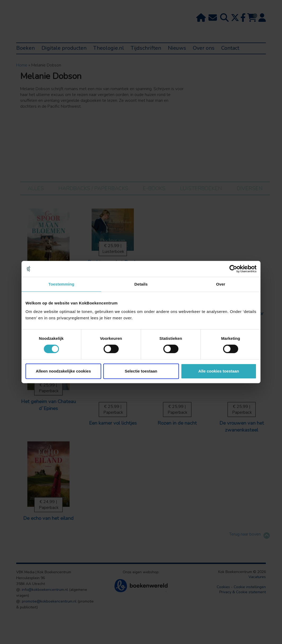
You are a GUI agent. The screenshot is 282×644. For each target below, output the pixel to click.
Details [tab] (141, 284)
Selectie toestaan (141, 371)
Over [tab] (221, 284)
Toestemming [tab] (61, 284)
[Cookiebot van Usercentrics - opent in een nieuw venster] (233, 269)
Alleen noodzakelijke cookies (63, 371)
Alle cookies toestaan (219, 371)
